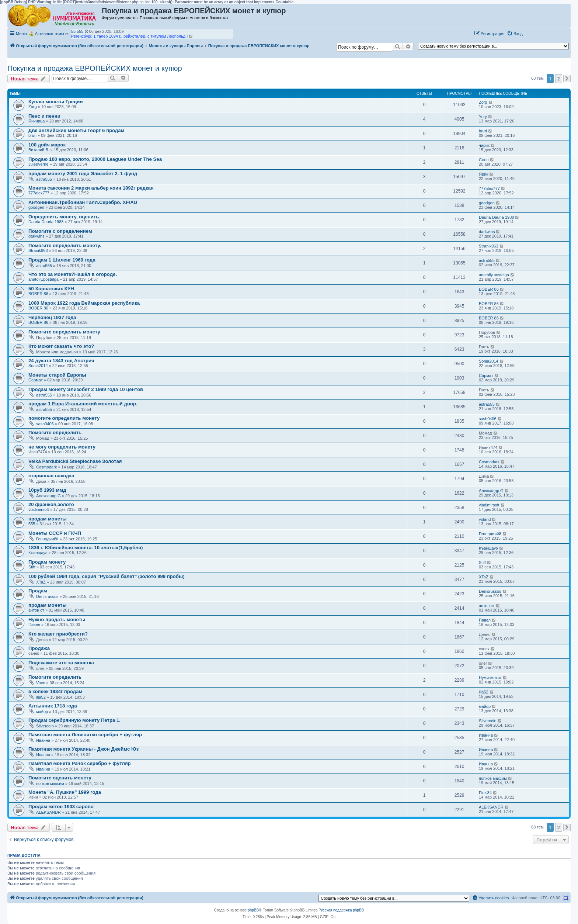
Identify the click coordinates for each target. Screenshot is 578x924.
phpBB (253, 910)
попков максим (50, 783)
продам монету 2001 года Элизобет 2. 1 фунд (83, 174)
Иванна (43, 740)
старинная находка (51, 476)
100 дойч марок (47, 145)
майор (42, 712)
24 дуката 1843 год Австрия (61, 361)
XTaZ (41, 582)
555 (32, 524)
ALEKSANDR (48, 812)
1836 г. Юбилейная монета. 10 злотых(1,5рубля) (86, 548)
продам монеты (48, 519)
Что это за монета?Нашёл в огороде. (73, 274)
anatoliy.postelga (43, 279)
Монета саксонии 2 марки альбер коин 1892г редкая (91, 188)
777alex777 (39, 193)
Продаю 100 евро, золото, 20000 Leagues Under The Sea (95, 159)
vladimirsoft (39, 509)
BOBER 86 (38, 294)
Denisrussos (47, 596)
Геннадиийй (47, 539)
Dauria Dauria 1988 (46, 222)
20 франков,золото (51, 504)
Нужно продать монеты (57, 620)
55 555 (77, 31)
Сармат (36, 380)
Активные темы (50, 34)
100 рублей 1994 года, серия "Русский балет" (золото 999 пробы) (107, 576)
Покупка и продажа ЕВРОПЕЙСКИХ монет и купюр (95, 68)
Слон (484, 160)
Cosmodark (46, 467)
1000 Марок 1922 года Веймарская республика (84, 303)
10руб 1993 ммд (47, 490)
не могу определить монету (62, 447)
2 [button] (559, 79)
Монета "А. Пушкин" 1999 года (65, 792)
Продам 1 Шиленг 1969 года (62, 260)
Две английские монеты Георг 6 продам (76, 130)
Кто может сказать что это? (61, 346)
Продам (38, 591)
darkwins (36, 236)
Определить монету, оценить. (64, 217)
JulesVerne (38, 164)
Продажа (39, 648)
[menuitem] (515, 34)
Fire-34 (485, 793)
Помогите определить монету (64, 332)
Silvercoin (45, 726)
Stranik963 (38, 250)
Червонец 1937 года (52, 317)
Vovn (41, 683)
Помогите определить (55, 432)
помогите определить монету (64, 418)
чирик (484, 145)
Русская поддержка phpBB (341, 910)
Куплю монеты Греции (55, 102)
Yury (483, 117)
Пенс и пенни (44, 116)
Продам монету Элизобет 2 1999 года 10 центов (86, 389)
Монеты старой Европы (57, 375)
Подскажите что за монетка (61, 663)
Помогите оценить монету (60, 778)
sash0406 (45, 424)
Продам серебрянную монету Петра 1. (74, 720)
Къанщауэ (38, 553)
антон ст (36, 610)
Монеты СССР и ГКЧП (55, 533)
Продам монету (47, 562)
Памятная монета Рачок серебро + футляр (80, 763)
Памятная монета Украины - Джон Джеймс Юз (83, 749)
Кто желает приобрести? (58, 634)
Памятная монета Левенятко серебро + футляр (85, 735)
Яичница (36, 121)
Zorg (33, 107)
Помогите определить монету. (65, 245)
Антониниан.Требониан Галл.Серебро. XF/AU (83, 202)
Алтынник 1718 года (53, 706)
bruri (32, 135)
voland (485, 519)
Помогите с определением (60, 231)
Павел (34, 624)
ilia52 (41, 697)
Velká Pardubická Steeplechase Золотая (75, 461)
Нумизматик (490, 678)
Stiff (32, 567)
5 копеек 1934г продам (55, 691)
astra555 (44, 179)
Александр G (48, 496)
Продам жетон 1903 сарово (61, 807)
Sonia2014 (38, 366)
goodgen (36, 207)
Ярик (483, 174)
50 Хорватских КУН (51, 289)
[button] (533, 33)
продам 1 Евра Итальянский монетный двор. (83, 404)
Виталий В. (39, 150)
